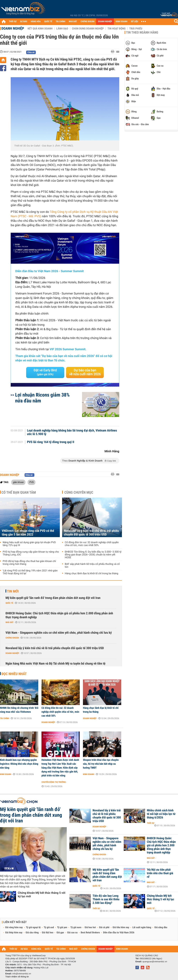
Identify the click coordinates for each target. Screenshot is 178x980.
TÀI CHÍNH (60, 22)
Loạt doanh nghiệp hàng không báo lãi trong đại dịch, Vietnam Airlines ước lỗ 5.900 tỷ (72, 432)
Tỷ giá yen (62, 927)
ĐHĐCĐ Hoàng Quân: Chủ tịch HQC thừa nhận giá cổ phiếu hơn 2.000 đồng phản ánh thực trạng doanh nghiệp (59, 615)
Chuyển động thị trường (54, 782)
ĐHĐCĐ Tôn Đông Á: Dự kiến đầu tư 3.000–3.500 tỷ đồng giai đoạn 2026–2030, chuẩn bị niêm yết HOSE (93, 555)
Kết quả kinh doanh (40, 29)
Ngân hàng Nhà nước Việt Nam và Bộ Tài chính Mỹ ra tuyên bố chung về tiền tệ (55, 664)
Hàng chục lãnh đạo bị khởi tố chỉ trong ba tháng (91, 574)
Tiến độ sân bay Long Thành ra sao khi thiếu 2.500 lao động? (106, 899)
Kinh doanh (6, 774)
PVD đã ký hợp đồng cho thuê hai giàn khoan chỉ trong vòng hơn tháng (29, 563)
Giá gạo (60, 933)
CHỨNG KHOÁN (88, 22)
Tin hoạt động (117, 29)
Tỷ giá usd (49, 927)
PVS (32, 482)
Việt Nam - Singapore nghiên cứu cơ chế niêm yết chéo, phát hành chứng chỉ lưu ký (59, 633)
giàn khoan (18, 482)
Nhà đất (10, 622)
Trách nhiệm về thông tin (17, 977)
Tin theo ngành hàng (142, 32)
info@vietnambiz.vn (22, 974)
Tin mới (13, 591)
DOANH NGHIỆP (105, 22)
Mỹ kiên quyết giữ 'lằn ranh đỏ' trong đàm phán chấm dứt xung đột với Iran (53, 598)
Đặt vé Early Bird (45, 372)
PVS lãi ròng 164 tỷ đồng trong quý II (51, 442)
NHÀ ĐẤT (73, 22)
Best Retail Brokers (90, 933)
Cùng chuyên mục (79, 492)
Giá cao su (72, 933)
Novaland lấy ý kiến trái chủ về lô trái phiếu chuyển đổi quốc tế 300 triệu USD (91, 533)
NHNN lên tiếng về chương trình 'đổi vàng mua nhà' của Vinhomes (19, 710)
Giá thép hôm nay (14, 933)
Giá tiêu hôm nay (121, 927)
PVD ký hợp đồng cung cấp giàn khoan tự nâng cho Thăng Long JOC (31, 553)
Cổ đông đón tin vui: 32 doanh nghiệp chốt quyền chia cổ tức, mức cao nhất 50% (92, 544)
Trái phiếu (136, 29)
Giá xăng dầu (161, 927)
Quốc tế (9, 603)
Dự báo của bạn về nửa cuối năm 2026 (85, 372)
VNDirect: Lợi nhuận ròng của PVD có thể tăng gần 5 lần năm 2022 (28, 533)
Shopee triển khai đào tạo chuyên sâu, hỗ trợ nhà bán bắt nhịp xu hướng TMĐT (101, 764)
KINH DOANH (122, 22)
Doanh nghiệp (13, 28)
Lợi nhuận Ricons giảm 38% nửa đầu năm (42, 398)
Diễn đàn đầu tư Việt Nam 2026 (119, 933)
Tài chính (5, 718)
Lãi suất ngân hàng (142, 927)
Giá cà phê (104, 927)
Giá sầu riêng (32, 933)
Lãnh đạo (62, 29)
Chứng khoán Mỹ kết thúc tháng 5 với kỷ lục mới (42, 895)
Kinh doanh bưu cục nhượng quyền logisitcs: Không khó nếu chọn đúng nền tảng (19, 764)
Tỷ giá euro (76, 927)
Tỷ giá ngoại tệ (33, 927)
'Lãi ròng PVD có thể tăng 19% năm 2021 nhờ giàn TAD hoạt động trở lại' (30, 572)
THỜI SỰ (13, 22)
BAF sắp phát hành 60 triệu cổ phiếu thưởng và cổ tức (92, 566)
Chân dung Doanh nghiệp (88, 29)
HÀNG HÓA (36, 22)
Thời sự (150, 823)
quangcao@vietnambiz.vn (155, 962)
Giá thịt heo (48, 933)
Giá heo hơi (90, 927)
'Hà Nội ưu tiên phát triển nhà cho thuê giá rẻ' (160, 873)
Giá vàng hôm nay (14, 927)
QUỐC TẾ (48, 22)
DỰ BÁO (24, 22)
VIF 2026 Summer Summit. (68, 349)
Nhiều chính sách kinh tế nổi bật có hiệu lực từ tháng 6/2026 (161, 814)
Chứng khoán (12, 638)
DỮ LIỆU (135, 22)
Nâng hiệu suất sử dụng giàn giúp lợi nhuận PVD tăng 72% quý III (29, 544)
